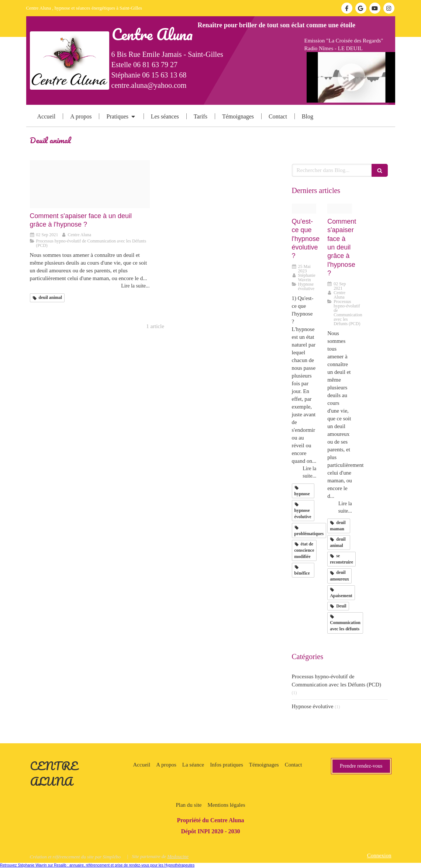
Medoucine (178, 856)
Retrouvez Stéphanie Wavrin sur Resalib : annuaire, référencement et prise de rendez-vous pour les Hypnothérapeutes (97, 865)
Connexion (379, 855)
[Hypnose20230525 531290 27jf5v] (304, 209)
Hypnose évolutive (313, 706)
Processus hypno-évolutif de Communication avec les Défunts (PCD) (337, 680)
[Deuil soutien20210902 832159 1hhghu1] (90, 184)
